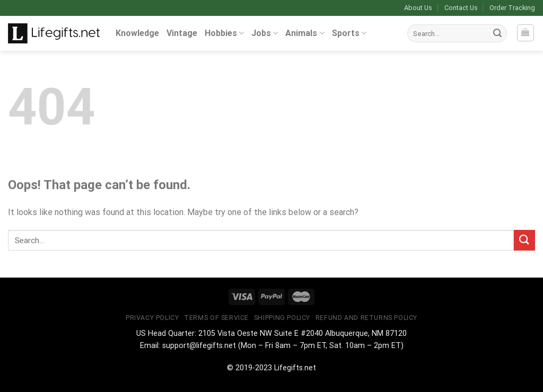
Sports (349, 33)
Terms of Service (216, 318)
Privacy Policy (152, 318)
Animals (305, 33)
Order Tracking (512, 8)
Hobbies (224, 33)
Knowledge (137, 33)
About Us (418, 8)
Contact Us (461, 8)
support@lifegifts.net (199, 346)
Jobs (265, 33)
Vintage (182, 33)
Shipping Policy (282, 318)
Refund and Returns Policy (366, 318)
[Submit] (497, 33)
